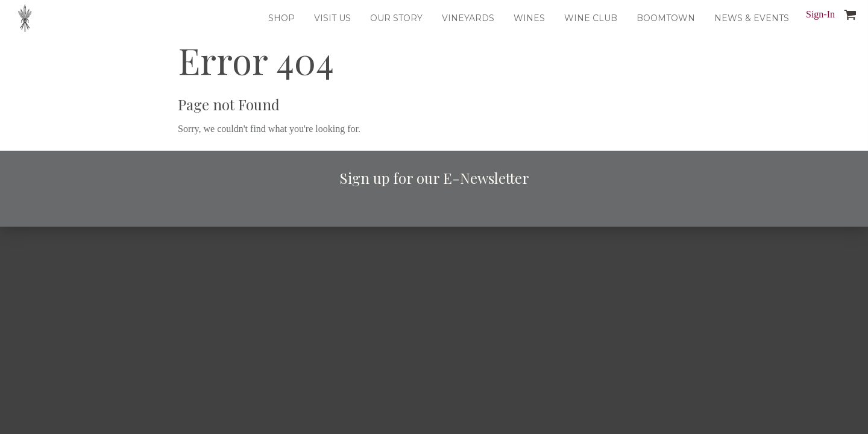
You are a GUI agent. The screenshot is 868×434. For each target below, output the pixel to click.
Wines (529, 18)
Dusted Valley (25, 18)
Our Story (396, 18)
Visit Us (332, 18)
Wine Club (591, 18)
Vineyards (468, 18)
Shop (281, 18)
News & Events (752, 18)
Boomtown (666, 18)
